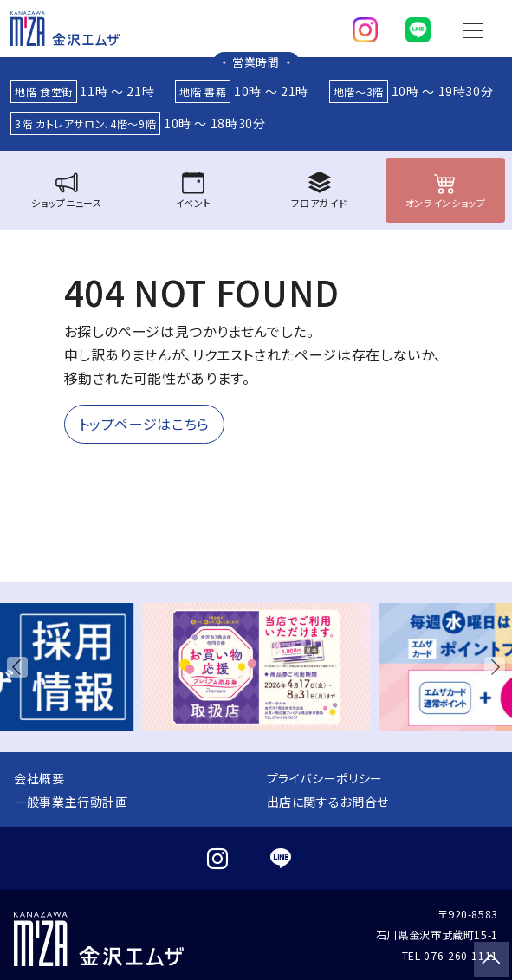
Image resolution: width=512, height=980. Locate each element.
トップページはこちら (144, 424)
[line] (418, 26)
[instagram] (365, 26)
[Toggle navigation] (473, 29)
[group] (256, 667)
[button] (21, 667)
